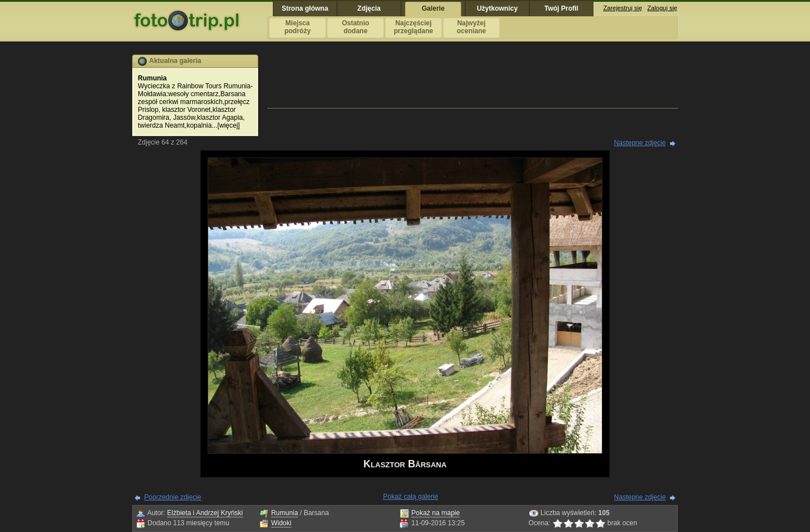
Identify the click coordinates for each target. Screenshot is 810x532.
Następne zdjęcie (640, 143)
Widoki (281, 523)
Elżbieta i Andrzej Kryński (205, 513)
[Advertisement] (472, 80)
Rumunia (285, 513)
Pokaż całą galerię (411, 497)
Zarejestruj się (623, 8)
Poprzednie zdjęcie (172, 497)
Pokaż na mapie (435, 513)
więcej (229, 125)
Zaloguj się (662, 8)
